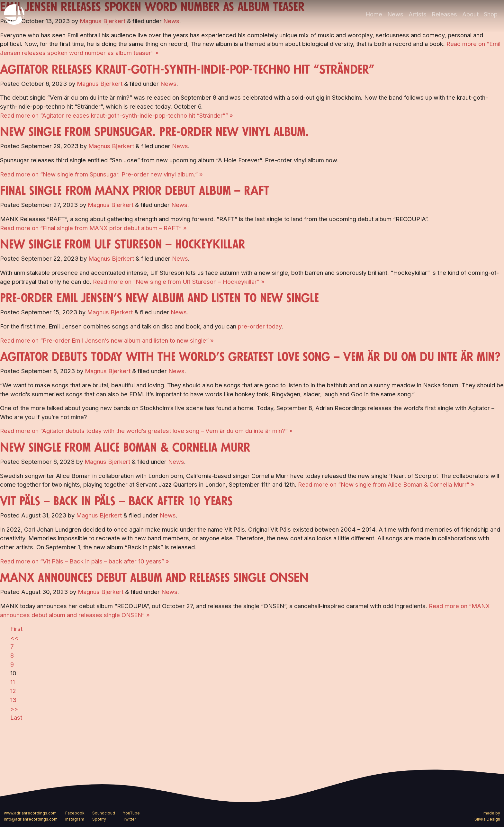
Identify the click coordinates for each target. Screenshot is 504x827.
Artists (418, 14)
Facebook (75, 813)
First (16, 629)
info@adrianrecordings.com (31, 819)
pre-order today (260, 326)
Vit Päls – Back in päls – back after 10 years (116, 501)
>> (14, 709)
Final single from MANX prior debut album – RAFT (135, 191)
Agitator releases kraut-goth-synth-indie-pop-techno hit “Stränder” (187, 70)
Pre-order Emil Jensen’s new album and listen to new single (159, 298)
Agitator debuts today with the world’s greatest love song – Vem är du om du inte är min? (250, 357)
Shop (491, 14)
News (395, 14)
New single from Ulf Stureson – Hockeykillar (122, 245)
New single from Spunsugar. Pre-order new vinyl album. (154, 132)
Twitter (130, 819)
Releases (444, 14)
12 (13, 691)
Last (16, 717)
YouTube (131, 813)
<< (14, 638)
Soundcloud (104, 813)
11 (13, 682)
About (470, 14)
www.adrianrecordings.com (30, 813)
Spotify (99, 819)
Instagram (75, 819)
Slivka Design (487, 819)
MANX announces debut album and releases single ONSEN (154, 578)
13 (13, 700)
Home (374, 14)
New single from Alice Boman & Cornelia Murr (125, 448)
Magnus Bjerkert (100, 84)
